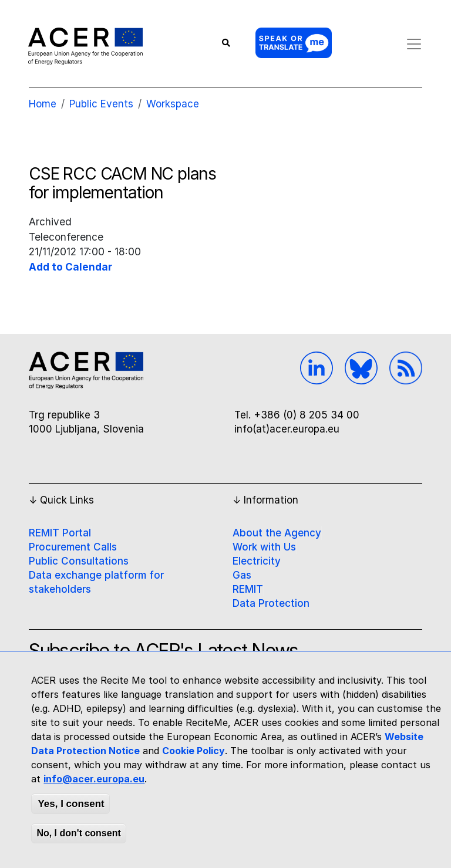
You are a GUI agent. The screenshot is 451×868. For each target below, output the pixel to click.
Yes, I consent (71, 804)
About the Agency (277, 533)
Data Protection (271, 603)
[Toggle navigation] (411, 44)
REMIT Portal (60, 533)
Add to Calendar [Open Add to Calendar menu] (70, 267)
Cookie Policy (193, 751)
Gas (242, 575)
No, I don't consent (78, 833)
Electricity (257, 561)
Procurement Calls (73, 547)
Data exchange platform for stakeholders (96, 582)
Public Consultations (79, 561)
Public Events (101, 104)
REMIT (248, 589)
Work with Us (264, 547)
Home (43, 104)
